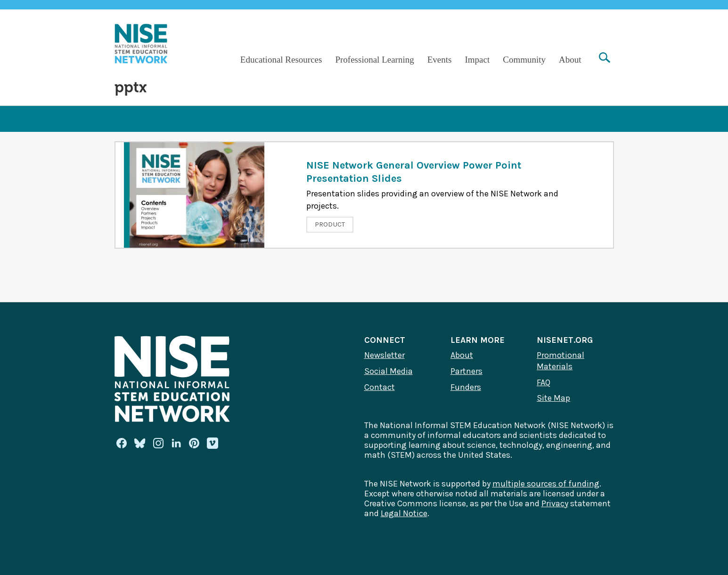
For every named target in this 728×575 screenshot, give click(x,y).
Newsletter (384, 355)
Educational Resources (281, 60)
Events (440, 60)
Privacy (555, 503)
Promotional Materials (560, 361)
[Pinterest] (194, 443)
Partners (466, 371)
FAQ (544, 382)
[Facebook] (122, 443)
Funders (466, 387)
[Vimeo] (213, 444)
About (570, 60)
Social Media (389, 371)
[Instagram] (158, 443)
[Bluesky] (140, 443)
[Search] (605, 59)
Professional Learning (374, 60)
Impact (477, 60)
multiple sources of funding (546, 484)
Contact (380, 387)
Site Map (553, 398)
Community (524, 60)
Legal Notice (404, 513)
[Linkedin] (176, 443)
